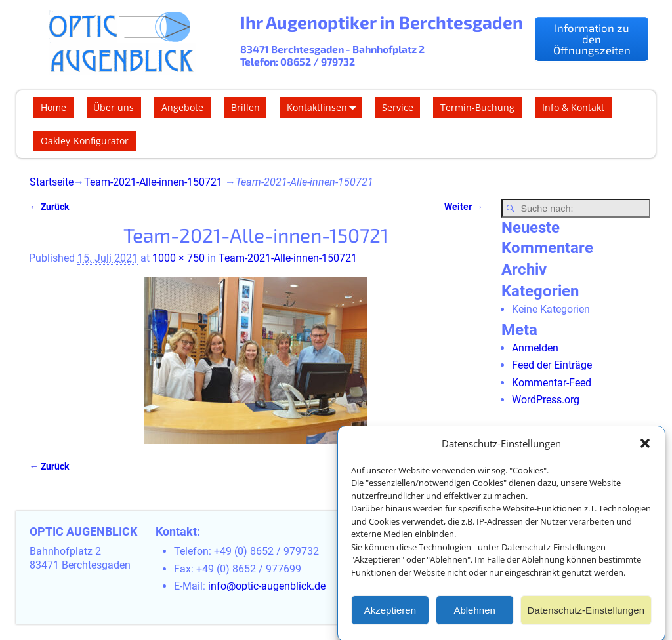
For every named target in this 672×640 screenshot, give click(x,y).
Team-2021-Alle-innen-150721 (153, 182)
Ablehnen (474, 615)
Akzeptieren (390, 615)
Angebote (182, 107)
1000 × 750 (178, 258)
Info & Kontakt (573, 107)
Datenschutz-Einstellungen (586, 615)
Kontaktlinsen (324, 108)
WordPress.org (546, 400)
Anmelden (535, 348)
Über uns (114, 107)
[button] (645, 449)
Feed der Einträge (552, 365)
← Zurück (49, 207)
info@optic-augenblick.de (267, 586)
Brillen (245, 107)
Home (53, 107)
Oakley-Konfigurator (85, 141)
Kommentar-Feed (552, 383)
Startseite (52, 182)
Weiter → (464, 207)
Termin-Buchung (477, 107)
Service (398, 107)
